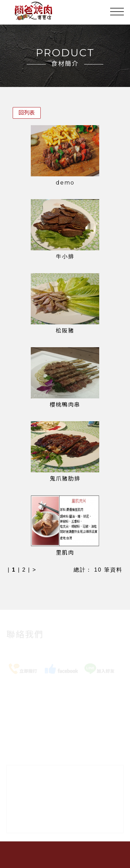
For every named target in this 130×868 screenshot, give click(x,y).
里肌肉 (65, 553)
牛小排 (65, 257)
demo (65, 183)
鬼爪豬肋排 (65, 479)
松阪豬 (65, 331)
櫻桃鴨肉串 (65, 405)
